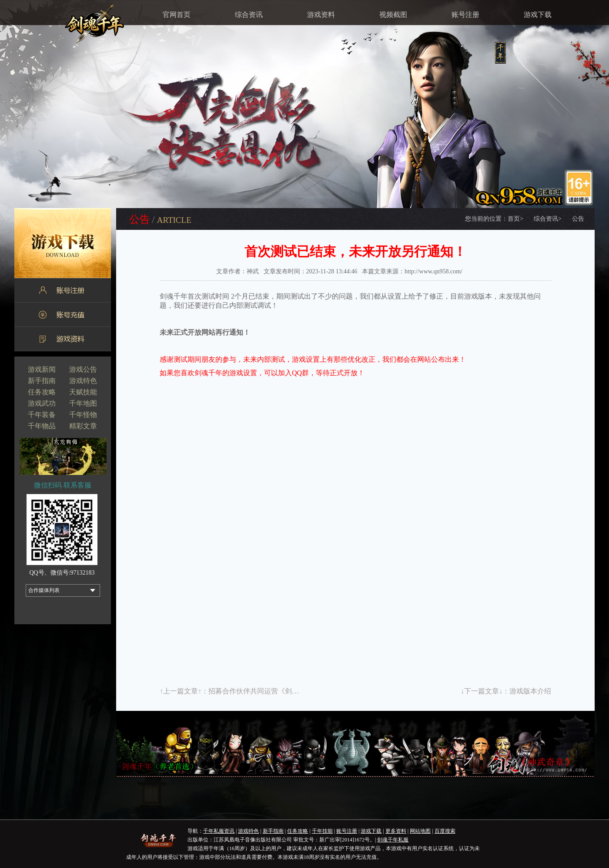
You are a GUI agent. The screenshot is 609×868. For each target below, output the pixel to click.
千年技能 (322, 831)
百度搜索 (445, 831)
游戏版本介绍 (530, 691)
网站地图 (420, 831)
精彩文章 (83, 426)
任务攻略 (42, 392)
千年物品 (42, 426)
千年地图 (83, 403)
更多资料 (396, 831)
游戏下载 (538, 15)
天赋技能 (83, 392)
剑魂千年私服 (393, 840)
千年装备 (42, 415)
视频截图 (393, 15)
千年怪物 (83, 415)
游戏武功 (42, 403)
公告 (578, 219)
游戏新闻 (42, 369)
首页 (515, 219)
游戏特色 (83, 381)
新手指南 (42, 381)
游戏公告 (83, 369)
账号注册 (465, 15)
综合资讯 (249, 15)
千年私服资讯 (219, 831)
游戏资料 (321, 15)
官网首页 (177, 15)
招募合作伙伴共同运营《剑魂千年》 (264, 691)
